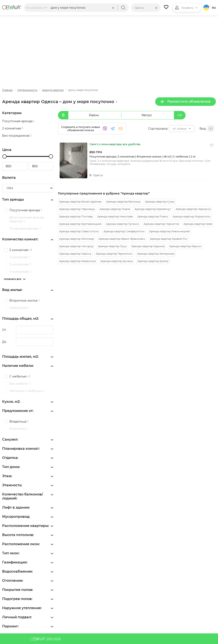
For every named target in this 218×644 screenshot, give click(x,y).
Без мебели (20, 384)
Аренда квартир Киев (198, 224)
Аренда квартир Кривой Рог (169, 239)
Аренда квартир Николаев (115, 216)
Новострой (20, 308)
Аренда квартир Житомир (77, 239)
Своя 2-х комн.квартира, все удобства (115, 144)
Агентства (19, 429)
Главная (7, 90)
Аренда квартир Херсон (185, 246)
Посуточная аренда (18, 121)
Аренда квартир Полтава (76, 216)
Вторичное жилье (24, 301)
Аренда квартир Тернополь (114, 254)
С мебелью (20, 376)
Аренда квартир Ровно (153, 216)
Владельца (19, 421)
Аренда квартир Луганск (123, 224)
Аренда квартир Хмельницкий (169, 231)
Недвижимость (27, 90)
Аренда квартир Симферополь (124, 231)
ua (207, 8)
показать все (13, 279)
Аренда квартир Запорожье (156, 254)
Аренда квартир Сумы (160, 202)
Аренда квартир (53, 90)
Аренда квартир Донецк (117, 261)
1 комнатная (20, 257)
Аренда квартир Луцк (112, 246)
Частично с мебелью (27, 391)
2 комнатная (13, 128)
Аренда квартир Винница (123, 202)
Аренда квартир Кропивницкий (80, 224)
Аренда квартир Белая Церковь (80, 202)
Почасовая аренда (25, 228)
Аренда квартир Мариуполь (191, 216)
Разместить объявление (186, 101)
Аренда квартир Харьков (148, 246)
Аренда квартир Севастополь (79, 231)
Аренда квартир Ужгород (76, 246)
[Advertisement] (109, 48)
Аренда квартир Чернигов (161, 224)
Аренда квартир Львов (115, 209)
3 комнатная (20, 264)
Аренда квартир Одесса (75, 254)
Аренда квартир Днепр (153, 261)
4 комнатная (20, 272)
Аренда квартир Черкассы (193, 209)
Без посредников (17, 136)
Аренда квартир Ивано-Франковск (122, 239)
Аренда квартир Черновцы (77, 209)
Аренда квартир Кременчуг (153, 209)
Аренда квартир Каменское (77, 261)
